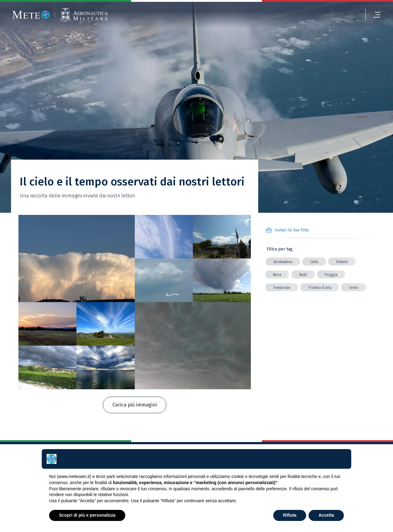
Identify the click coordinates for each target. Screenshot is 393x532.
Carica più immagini (135, 405)
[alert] (339, 15)
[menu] (373, 15)
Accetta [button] (326, 515)
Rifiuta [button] (290, 515)
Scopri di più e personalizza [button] (87, 515)
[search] (353, 15)
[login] (312, 15)
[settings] (325, 15)
